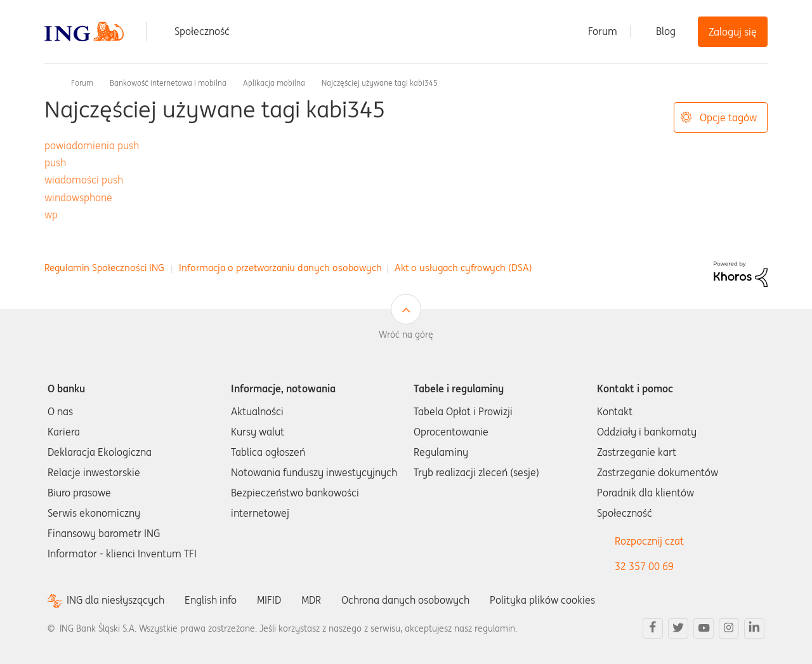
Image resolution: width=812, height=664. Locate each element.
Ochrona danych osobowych (405, 600)
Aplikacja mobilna (274, 83)
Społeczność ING (49, 83)
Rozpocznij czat (649, 541)
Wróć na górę (406, 335)
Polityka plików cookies (542, 600)
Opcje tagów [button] (728, 117)
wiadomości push (84, 180)
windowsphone (78, 197)
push (55, 163)
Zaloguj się (733, 32)
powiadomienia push (92, 145)
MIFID (269, 600)
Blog (666, 31)
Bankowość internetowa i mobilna (168, 83)
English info (211, 600)
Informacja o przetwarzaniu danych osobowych (280, 268)
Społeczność (202, 31)
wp (51, 215)
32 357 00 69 (644, 566)
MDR (311, 600)
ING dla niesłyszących (115, 600)
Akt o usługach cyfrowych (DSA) (463, 268)
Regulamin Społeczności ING (104, 268)
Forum (603, 31)
